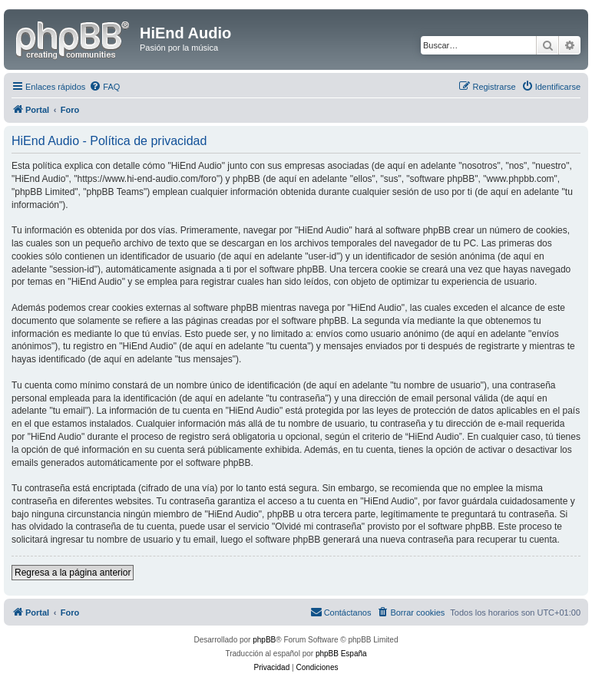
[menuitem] (104, 87)
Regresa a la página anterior (73, 573)
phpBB (264, 640)
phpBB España (341, 654)
